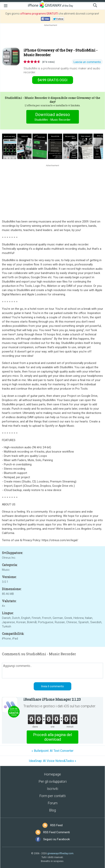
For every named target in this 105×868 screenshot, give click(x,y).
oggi (52, 80)
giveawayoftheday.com (60, 853)
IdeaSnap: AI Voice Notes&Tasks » (52, 761)
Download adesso (52, 117)
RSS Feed (56, 825)
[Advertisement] (52, 36)
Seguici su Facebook (56, 839)
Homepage (52, 774)
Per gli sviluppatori (53, 781)
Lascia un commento (87, 62)
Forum (53, 803)
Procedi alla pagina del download (52, 737)
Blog (52, 810)
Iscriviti (52, 789)
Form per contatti (52, 796)
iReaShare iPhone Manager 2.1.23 (52, 699)
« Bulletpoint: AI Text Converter (52, 751)
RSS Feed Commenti (56, 832)
